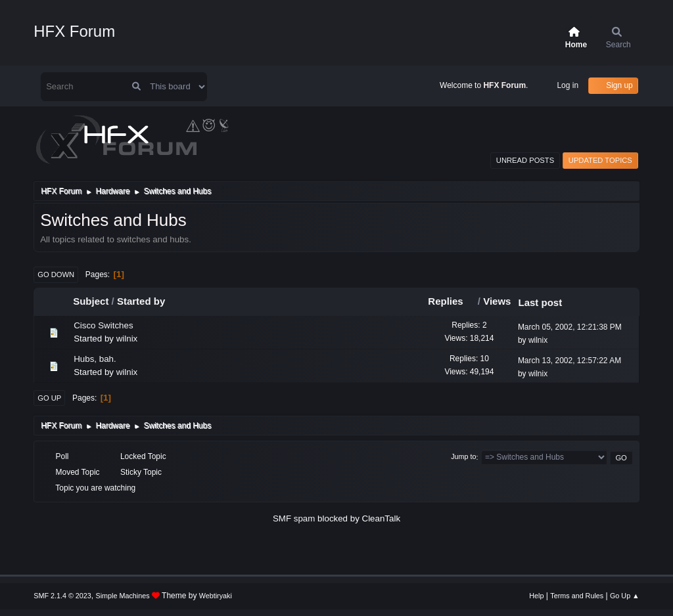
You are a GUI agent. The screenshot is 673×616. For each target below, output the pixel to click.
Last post (540, 302)
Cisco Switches (103, 325)
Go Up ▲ (625, 596)
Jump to (463, 457)
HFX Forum (74, 31)
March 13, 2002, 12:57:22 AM (569, 361)
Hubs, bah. (95, 359)
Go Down (56, 275)
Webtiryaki (216, 596)
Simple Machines (123, 596)
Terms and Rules (577, 596)
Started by (141, 301)
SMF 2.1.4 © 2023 (62, 596)
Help (536, 596)
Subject (91, 301)
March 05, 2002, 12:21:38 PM (570, 327)
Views (497, 301)
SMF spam (294, 518)
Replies (451, 301)
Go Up (49, 398)
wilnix (127, 339)
